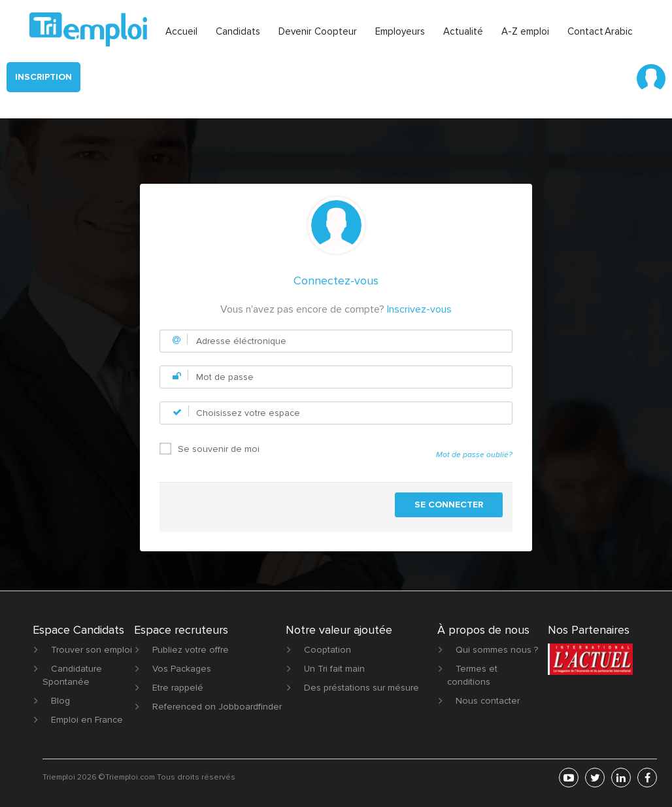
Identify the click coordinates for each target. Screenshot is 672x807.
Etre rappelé (178, 688)
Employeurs (400, 31)
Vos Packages (182, 669)
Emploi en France (87, 720)
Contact (585, 31)
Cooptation (328, 650)
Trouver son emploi (92, 650)
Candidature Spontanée (72, 675)
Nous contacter (488, 701)
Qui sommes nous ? (497, 650)
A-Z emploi (525, 31)
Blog (60, 701)
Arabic (619, 31)
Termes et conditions (472, 675)
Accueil (181, 31)
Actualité (463, 31)
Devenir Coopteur (318, 31)
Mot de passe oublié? (474, 455)
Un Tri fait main (334, 669)
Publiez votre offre (191, 650)
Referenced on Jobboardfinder (217, 707)
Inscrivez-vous (419, 309)
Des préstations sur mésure (361, 688)
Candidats (238, 31)
